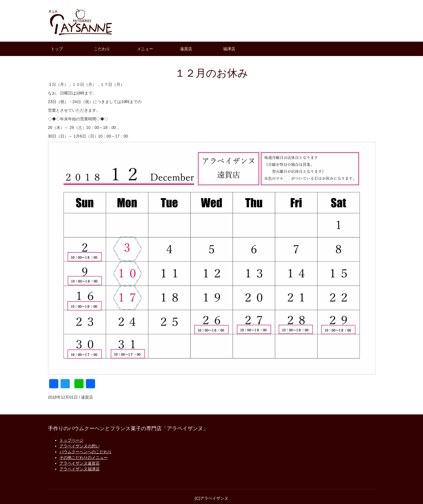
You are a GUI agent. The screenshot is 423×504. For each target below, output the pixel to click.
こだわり (102, 49)
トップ (57, 49)
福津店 (229, 49)
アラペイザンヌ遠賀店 (80, 463)
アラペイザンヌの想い (80, 446)
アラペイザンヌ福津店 (80, 469)
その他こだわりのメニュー (84, 457)
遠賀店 (186, 49)
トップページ (72, 440)
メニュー (145, 49)
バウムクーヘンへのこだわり (86, 452)
